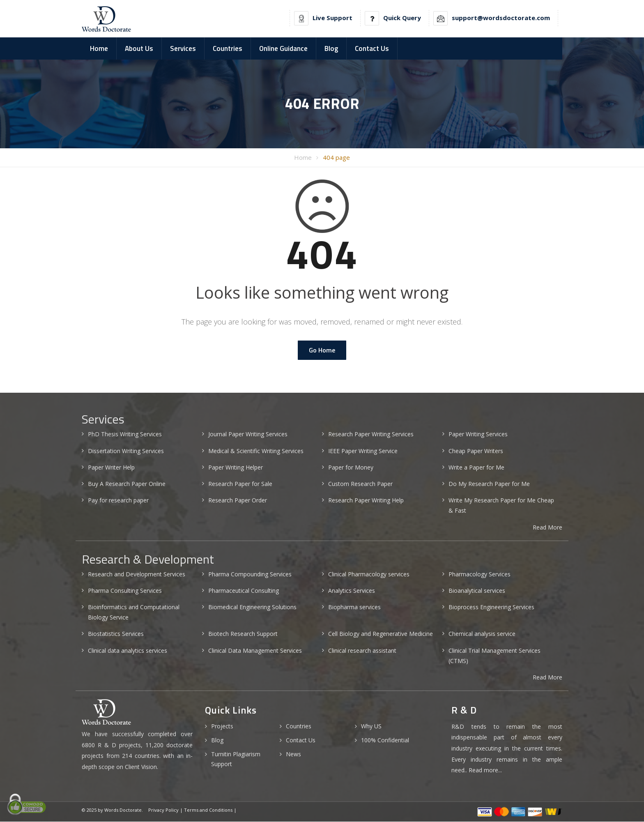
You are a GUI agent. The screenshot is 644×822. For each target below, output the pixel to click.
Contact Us (372, 49)
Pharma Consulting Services (125, 591)
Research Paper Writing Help (366, 501)
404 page (336, 158)
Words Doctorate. (124, 810)
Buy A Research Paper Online (127, 484)
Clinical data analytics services (128, 650)
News (293, 754)
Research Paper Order (238, 501)
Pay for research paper (118, 501)
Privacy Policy (163, 810)
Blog (331, 49)
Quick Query (402, 18)
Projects (222, 726)
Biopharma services (354, 607)
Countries (228, 49)
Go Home (322, 350)
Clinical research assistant (362, 650)
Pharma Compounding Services (250, 574)
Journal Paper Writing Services (248, 434)
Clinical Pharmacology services (369, 574)
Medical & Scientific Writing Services (256, 451)
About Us (139, 49)
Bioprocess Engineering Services (491, 607)
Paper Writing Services (478, 434)
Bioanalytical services (477, 591)
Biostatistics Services (116, 634)
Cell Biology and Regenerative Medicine (381, 634)
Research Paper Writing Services (371, 434)
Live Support (332, 18)
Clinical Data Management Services (255, 650)
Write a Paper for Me (476, 468)
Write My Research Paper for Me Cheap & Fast (501, 506)
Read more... (485, 770)
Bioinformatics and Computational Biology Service (134, 612)
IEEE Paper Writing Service (363, 451)
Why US (371, 726)
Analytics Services (352, 591)
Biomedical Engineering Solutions (252, 607)
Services (183, 49)
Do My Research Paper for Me (489, 484)
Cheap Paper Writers (476, 451)
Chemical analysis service (482, 634)
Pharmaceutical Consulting (244, 591)
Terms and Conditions (208, 810)
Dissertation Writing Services (126, 451)
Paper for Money (351, 468)
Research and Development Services (137, 574)
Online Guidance (283, 49)
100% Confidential (385, 740)
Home (99, 49)
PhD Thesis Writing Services (125, 434)
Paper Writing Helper (236, 468)
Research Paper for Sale (240, 484)
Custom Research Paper (360, 484)
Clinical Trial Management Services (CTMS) (494, 656)
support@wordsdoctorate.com (501, 18)
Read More (547, 527)
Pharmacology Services (480, 574)
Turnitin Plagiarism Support (236, 759)
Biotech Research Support (243, 634)
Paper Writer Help (111, 468)
